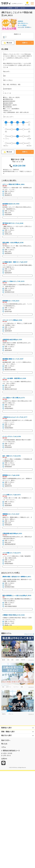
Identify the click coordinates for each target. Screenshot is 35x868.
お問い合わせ (7, 853)
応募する (25, 49)
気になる (8, 49)
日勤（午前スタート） (23, 25)
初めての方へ (6, 837)
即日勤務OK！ (28, 29)
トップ (3, 8)
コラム (4, 844)
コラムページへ (28, 723)
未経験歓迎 (20, 23)
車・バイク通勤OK (22, 27)
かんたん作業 (21, 29)
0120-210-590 (19, 193)
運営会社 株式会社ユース (11, 848)
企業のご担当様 (8, 850)
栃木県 (16, 8)
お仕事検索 (10, 8)
